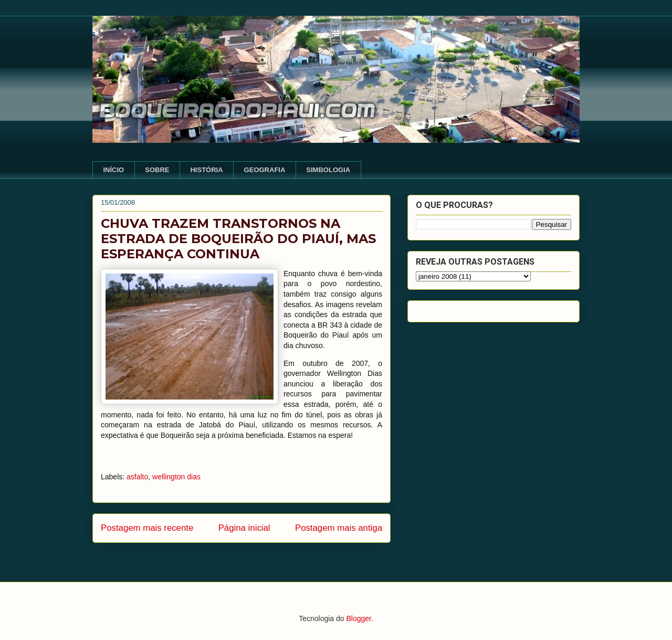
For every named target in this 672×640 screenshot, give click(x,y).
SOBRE (157, 170)
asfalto (137, 477)
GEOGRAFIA (265, 170)
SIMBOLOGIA (328, 170)
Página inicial (244, 528)
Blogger (358, 618)
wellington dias (176, 477)
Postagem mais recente (147, 528)
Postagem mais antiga (339, 528)
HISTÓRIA (206, 170)
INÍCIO (114, 170)
